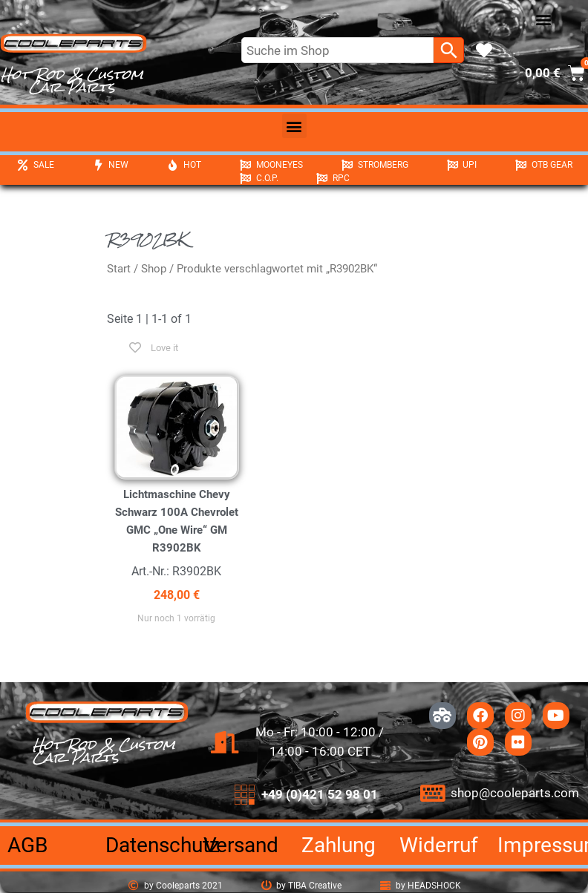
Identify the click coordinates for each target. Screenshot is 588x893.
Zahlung (339, 845)
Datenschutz (163, 845)
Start (119, 269)
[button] (544, 20)
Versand (241, 845)
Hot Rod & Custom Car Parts (72, 81)
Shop (154, 269)
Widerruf (439, 845)
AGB (27, 845)
